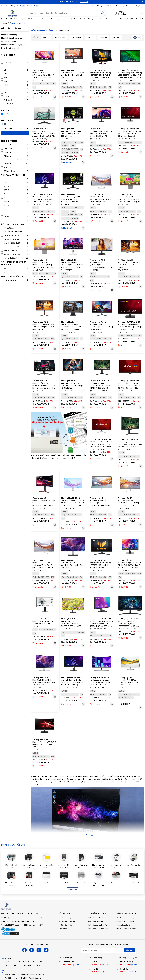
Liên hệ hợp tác (70, 921)
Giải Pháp (68, 925)
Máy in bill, (78, 19)
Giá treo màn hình (8, 41)
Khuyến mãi (138, 6)
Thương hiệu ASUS (98, 70)
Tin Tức (128, 6)
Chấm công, (88, 19)
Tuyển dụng (63, 929)
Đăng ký (121, 12)
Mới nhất (46, 37)
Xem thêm (72, 889)
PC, (29, 19)
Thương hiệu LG (39, 70)
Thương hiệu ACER (98, 322)
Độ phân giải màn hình (10, 48)
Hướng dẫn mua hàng (95, 921)
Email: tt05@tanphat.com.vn (31, 965)
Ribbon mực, (110, 19)
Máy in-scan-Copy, (39, 19)
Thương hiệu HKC (126, 194)
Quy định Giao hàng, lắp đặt (127, 929)
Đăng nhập (122, 14)
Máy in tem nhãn (137, 19)
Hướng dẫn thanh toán (96, 918)
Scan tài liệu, (68, 19)
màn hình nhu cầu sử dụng (12, 45)
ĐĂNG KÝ (129, 950)
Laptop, (23, 19)
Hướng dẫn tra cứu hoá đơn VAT (99, 925)
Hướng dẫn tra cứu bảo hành (98, 929)
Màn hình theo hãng (9, 35)
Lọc (15, 133)
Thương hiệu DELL (69, 560)
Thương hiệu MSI (68, 129)
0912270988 (125, 965)
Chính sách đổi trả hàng (125, 921)
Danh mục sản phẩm (10, 19)
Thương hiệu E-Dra (69, 381)
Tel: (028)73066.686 (12, 978)
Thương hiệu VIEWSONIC (129, 129)
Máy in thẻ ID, (99, 19)
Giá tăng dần (60, 37)
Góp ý (61, 921)
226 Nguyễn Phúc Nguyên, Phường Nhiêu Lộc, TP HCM (24, 974)
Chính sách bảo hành (124, 925)
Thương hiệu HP (97, 194)
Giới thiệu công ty (65, 918)
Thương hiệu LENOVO (70, 498)
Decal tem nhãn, (123, 19)
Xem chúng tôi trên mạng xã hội (37, 944)
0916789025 (96, 972)
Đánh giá (103, 37)
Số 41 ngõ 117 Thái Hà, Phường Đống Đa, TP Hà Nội (24, 962)
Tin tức (61, 925)
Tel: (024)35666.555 (12, 965)
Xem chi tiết (87, 835)
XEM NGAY (87, 2)
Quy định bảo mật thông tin (126, 918)
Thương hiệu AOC (97, 260)
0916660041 (96, 965)
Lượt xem (90, 37)
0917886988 (125, 972)
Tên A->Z (116, 37)
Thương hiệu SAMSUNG (128, 70)
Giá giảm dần (76, 37)
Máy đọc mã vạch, (54, 19)
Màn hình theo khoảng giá (12, 38)
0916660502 (67, 965)
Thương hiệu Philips (41, 129)
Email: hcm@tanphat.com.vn (31, 978)
